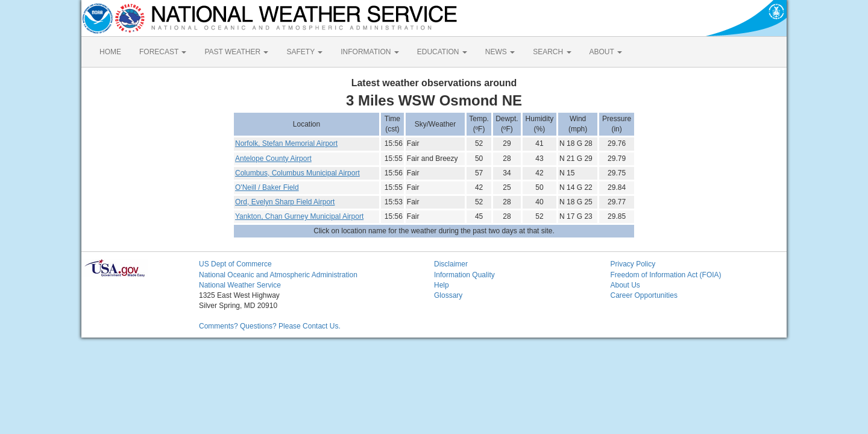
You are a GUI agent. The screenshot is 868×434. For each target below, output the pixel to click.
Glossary (448, 295)
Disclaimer (451, 264)
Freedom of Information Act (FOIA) (666, 275)
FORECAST (163, 52)
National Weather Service (240, 285)
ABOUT (606, 52)
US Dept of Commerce (235, 264)
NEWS (500, 52)
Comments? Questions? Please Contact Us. (270, 326)
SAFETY (304, 52)
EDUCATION (442, 52)
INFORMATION (370, 52)
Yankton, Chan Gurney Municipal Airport (299, 216)
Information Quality (464, 275)
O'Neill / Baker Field (267, 187)
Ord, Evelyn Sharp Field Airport (285, 202)
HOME (110, 52)
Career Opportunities (644, 295)
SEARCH (552, 52)
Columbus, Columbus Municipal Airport (297, 173)
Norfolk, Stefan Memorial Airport (286, 143)
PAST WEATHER (236, 52)
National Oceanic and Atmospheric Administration (278, 275)
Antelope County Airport (273, 159)
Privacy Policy (633, 264)
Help (442, 285)
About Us (625, 285)
